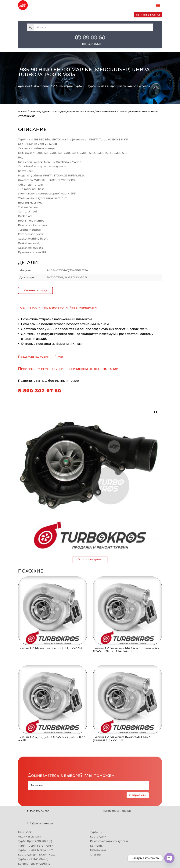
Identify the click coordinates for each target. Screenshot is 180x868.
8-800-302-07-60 (40, 391)
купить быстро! (148, 15)
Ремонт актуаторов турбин (109, 841)
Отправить (138, 795)
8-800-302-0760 (90, 44)
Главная (23, 112)
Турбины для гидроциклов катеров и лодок (119, 86)
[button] (156, 412)
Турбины (80, 86)
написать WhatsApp (117, 811)
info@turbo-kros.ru (40, 823)
